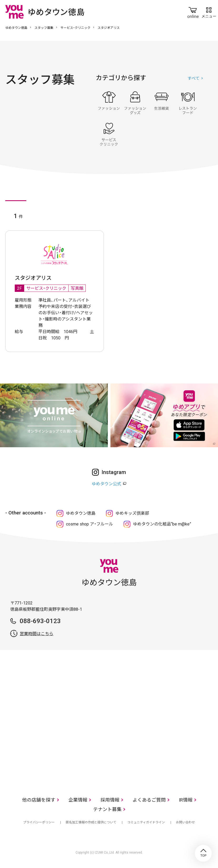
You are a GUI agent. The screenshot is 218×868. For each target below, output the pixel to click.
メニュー (209, 12)
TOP (203, 853)
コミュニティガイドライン (146, 822)
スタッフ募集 (44, 28)
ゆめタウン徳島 (16, 28)
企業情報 (78, 800)
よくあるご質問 (149, 800)
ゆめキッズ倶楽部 (132, 513)
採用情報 (110, 800)
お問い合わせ (185, 822)
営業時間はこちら (37, 634)
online (193, 12)
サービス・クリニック (75, 28)
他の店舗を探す (39, 800)
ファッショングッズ (135, 103)
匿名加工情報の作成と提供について (91, 822)
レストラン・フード (188, 103)
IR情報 (186, 800)
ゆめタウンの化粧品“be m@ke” (162, 524)
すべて (194, 78)
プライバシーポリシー (39, 822)
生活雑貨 (161, 103)
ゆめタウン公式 (107, 484)
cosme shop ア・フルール (90, 524)
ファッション (109, 103)
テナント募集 (107, 809)
